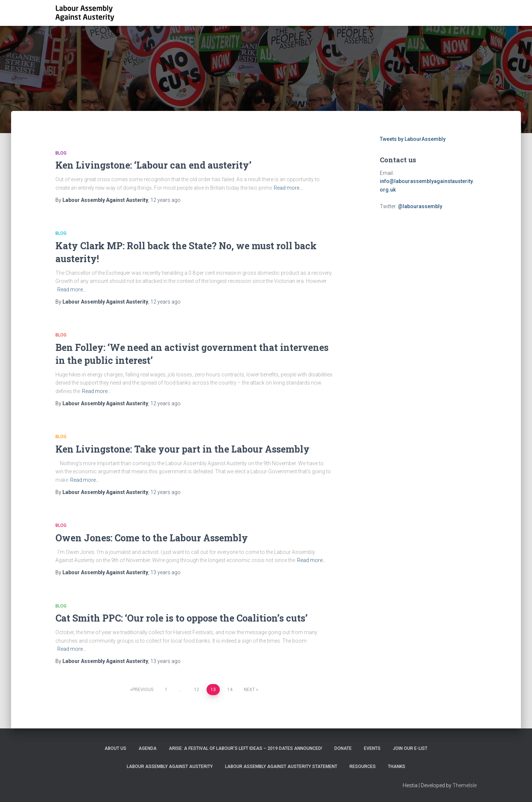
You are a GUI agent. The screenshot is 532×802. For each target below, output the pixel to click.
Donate (343, 748)
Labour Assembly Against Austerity (170, 767)
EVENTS (372, 748)
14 (230, 690)
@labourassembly (420, 206)
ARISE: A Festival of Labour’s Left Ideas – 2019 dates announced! (245, 748)
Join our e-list (410, 748)
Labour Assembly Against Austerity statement (281, 767)
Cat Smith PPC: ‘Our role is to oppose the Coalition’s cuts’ (182, 618)
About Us (115, 748)
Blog (61, 153)
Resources (363, 767)
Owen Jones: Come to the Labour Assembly (152, 538)
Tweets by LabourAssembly (413, 139)
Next (249, 690)
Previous (143, 690)
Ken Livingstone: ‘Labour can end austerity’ (154, 165)
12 (197, 690)
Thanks (397, 767)
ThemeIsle (465, 785)
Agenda (148, 748)
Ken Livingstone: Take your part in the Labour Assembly (183, 449)
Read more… (288, 188)
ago (166, 200)
